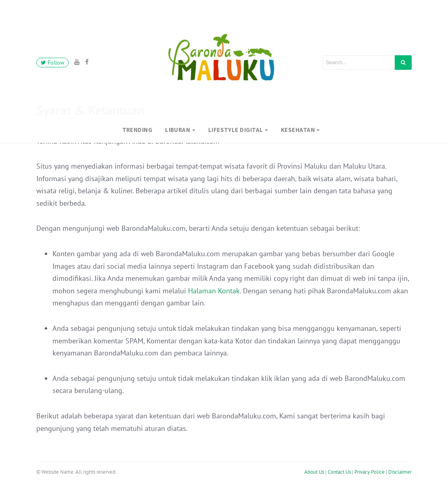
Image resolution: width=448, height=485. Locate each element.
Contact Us (339, 470)
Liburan (178, 130)
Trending (137, 130)
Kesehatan (298, 130)
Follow (52, 63)
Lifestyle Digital (236, 130)
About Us (314, 470)
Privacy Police (369, 470)
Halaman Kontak (214, 291)
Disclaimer (400, 470)
